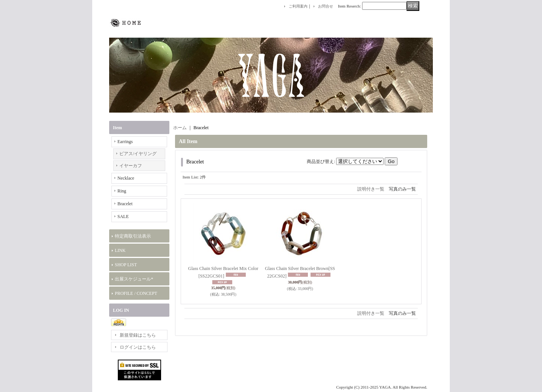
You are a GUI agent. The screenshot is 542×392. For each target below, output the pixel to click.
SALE (123, 217)
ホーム (180, 128)
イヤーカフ (131, 166)
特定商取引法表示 (133, 236)
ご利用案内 (298, 6)
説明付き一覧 (371, 189)
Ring (122, 191)
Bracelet (125, 204)
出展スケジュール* (134, 279)
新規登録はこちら (138, 335)
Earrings (125, 142)
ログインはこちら (138, 347)
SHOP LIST (126, 265)
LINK (120, 250)
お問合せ (326, 6)
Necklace (126, 178)
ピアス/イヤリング (138, 154)
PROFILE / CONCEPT (136, 293)
